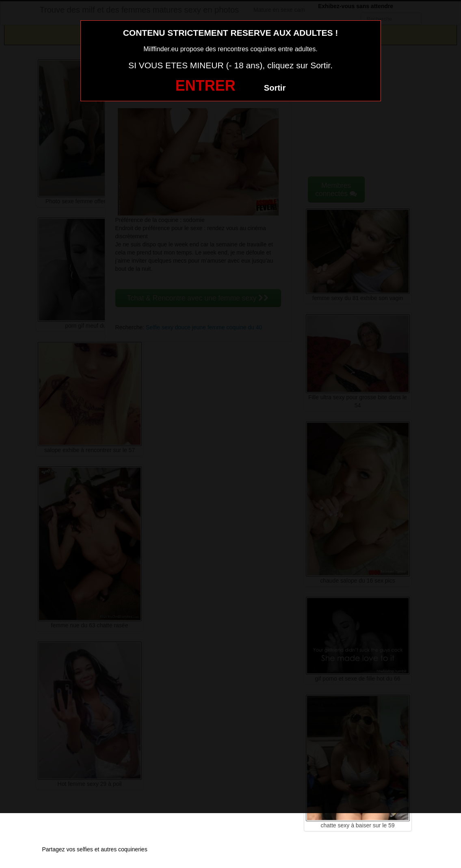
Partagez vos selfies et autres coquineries (95, 849)
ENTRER (206, 86)
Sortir (275, 88)
